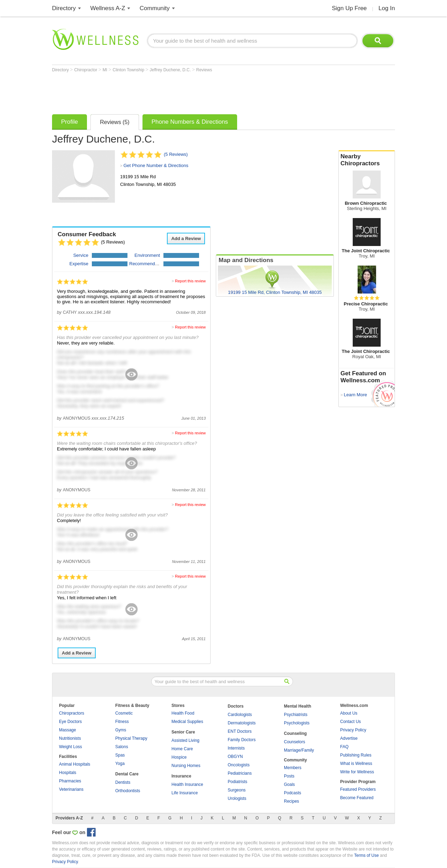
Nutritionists (70, 738)
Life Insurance (185, 793)
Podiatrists (237, 782)
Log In (387, 8)
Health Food (183, 713)
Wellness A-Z (108, 8)
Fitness (122, 722)
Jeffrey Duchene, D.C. (171, 70)
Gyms (121, 730)
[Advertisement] (179, 92)
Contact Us (350, 722)
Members (293, 768)
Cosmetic (124, 713)
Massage (68, 730)
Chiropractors (72, 713)
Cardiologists (240, 715)
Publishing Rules (356, 755)
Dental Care (127, 774)
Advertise (349, 738)
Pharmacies (70, 781)
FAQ (344, 747)
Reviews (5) (115, 122)
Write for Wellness (357, 772)
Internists (236, 748)
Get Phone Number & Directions (156, 165)
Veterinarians (71, 789)
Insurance (181, 776)
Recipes (291, 801)
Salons (122, 747)
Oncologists (239, 765)
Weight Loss (71, 747)
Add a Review (186, 238)
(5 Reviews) (176, 154)
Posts (289, 776)
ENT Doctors (240, 731)
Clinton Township (129, 70)
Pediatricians (240, 773)
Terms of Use (367, 855)
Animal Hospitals (75, 764)
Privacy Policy (353, 730)
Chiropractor (86, 70)
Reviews (204, 70)
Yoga (120, 764)
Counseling (295, 733)
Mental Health (298, 706)
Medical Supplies (187, 722)
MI (106, 70)
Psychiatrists (296, 715)
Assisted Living (185, 740)
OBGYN (235, 757)
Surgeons (237, 790)
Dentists (123, 782)
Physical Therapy (131, 738)
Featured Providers (358, 789)
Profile (69, 122)
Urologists (237, 798)
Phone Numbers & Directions (190, 122)
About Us (349, 713)
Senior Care (183, 732)
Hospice (179, 757)
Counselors (295, 742)
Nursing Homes (186, 766)
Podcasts (292, 793)
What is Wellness (356, 764)
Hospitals (68, 773)
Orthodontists (128, 791)
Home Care (182, 749)
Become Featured (357, 798)
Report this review (190, 281)
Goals (289, 784)
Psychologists (297, 723)
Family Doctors (242, 740)
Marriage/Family (299, 750)
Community (155, 8)
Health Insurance (187, 784)
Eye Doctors (70, 722)
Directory (64, 8)
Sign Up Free (349, 8)
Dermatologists (242, 723)
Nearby (367, 160)
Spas (120, 755)
